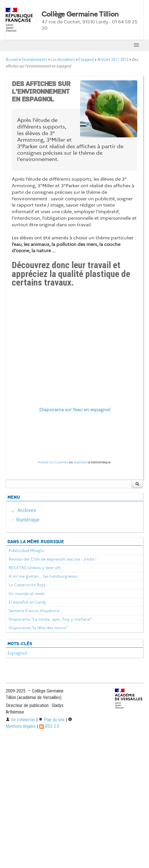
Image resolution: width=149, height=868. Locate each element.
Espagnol (86, 60)
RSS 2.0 (49, 726)
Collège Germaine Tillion (80, 14)
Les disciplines (63, 60)
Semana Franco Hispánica (34, 611)
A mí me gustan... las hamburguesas (43, 576)
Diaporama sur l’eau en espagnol (75, 410)
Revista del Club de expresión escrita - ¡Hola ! (52, 559)
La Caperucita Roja (27, 585)
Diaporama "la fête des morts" (38, 628)
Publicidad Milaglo (26, 551)
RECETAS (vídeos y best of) (35, 568)
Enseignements (34, 60)
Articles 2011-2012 (113, 60)
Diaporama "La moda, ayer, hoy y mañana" (50, 619)
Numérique (28, 520)
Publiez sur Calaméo (53, 462)
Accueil (12, 60)
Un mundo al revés (27, 594)
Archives (27, 510)
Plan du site (52, 720)
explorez (80, 462)
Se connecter (20, 720)
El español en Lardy (27, 602)
